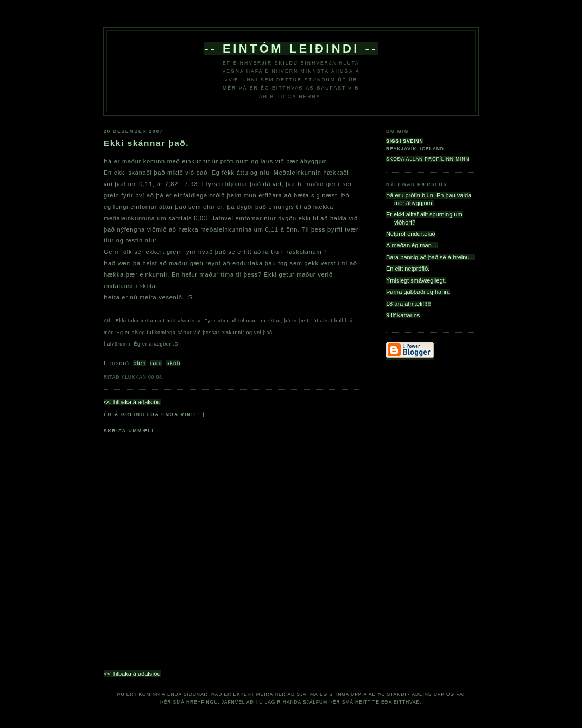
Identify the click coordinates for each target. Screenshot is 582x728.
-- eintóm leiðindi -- (291, 49)
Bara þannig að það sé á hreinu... (430, 257)
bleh (140, 363)
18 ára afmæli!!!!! (409, 304)
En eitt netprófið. (408, 269)
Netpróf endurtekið (411, 234)
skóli (173, 363)
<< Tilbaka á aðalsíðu (132, 402)
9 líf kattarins (403, 315)
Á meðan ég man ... (412, 245)
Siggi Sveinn (404, 141)
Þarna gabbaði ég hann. (418, 292)
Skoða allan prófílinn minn (428, 159)
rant (156, 363)
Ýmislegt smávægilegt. (416, 280)
